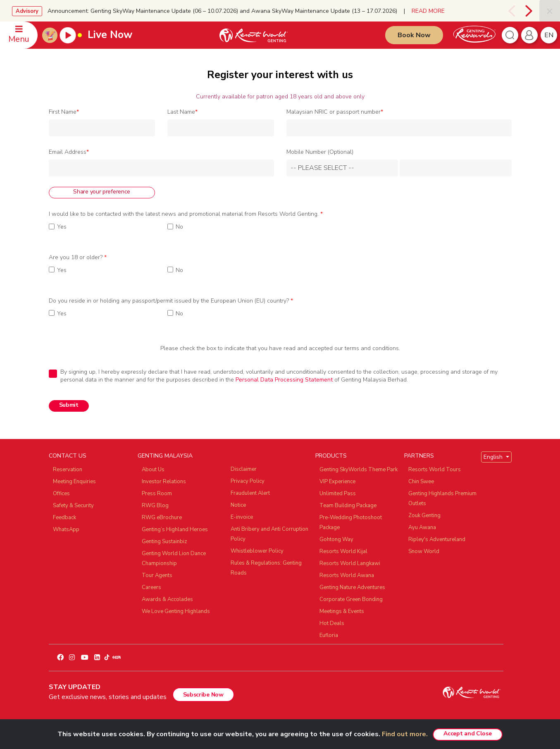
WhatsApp (66, 530)
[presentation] (511, 11)
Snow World (424, 551)
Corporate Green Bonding (351, 599)
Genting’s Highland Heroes (175, 530)
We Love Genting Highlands (176, 611)
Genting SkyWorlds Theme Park (359, 470)
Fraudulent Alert (250, 493)
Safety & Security (73, 506)
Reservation (68, 470)
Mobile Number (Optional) (320, 152)
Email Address (69, 152)
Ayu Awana (422, 527)
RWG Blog (155, 506)
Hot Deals (332, 623)
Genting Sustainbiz (164, 541)
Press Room (157, 494)
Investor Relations (164, 482)
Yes (62, 227)
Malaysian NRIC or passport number (335, 112)
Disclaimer (244, 469)
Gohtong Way (336, 539)
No (179, 227)
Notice (238, 505)
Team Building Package (348, 506)
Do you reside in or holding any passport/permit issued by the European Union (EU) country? (171, 301)
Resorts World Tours (435, 470)
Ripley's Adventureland (437, 539)
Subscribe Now (203, 695)
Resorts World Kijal (343, 551)
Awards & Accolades (167, 599)
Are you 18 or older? (78, 258)
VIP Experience (337, 482)
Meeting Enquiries (74, 482)
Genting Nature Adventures (352, 587)
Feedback (64, 518)
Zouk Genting (424, 515)
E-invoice (242, 517)
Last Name (182, 112)
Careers (151, 587)
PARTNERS (419, 456)
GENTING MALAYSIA (165, 456)
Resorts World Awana (347, 575)
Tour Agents (157, 575)
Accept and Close (467, 733)
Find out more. (405, 734)
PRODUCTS (331, 456)
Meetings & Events (342, 611)
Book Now (414, 35)
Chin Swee (421, 482)
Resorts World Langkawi (350, 563)
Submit (69, 405)
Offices (61, 494)
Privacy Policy (248, 481)
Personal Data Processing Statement (284, 380)
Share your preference (102, 192)
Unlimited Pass (338, 494)
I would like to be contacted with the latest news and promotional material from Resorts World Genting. (186, 214)
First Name (64, 112)
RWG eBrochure (162, 518)
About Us (153, 470)
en (549, 35)
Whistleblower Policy (257, 551)
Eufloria (329, 635)
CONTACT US (68, 456)
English (494, 457)
